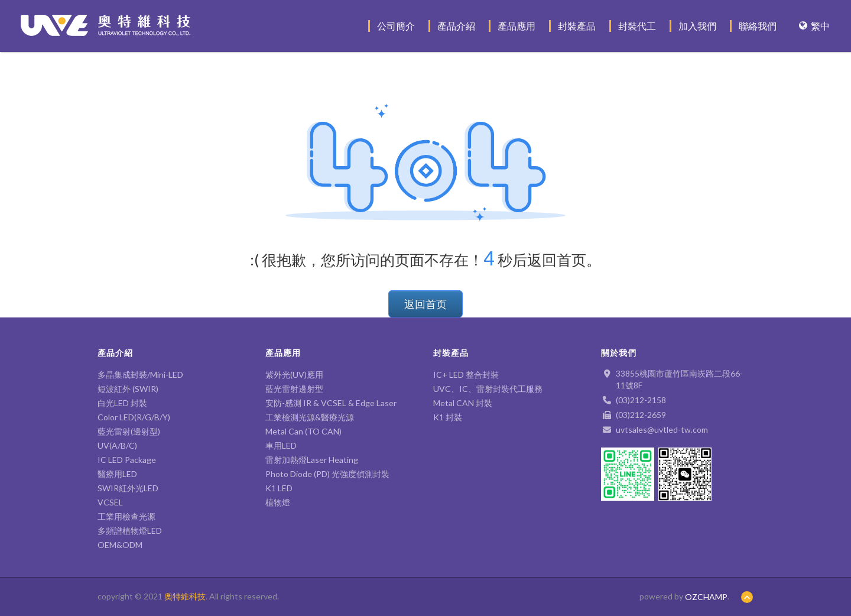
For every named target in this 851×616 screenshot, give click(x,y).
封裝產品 (577, 26)
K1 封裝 (448, 417)
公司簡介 (396, 26)
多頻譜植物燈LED (130, 531)
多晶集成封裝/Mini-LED (140, 375)
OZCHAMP (706, 597)
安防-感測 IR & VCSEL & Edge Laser (331, 403)
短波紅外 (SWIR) (128, 389)
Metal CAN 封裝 (463, 403)
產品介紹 (456, 26)
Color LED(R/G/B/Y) (134, 417)
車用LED (281, 445)
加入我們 (697, 26)
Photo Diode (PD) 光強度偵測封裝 (327, 474)
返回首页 (425, 304)
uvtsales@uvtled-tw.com (662, 429)
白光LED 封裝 (126, 403)
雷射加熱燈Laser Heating (312, 460)
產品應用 (517, 26)
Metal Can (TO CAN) (303, 431)
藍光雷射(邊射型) (129, 431)
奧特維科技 (185, 596)
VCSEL (110, 502)
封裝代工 (637, 26)
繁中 (814, 26)
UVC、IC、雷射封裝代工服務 (488, 389)
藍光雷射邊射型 (294, 389)
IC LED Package (127, 460)
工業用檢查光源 (126, 516)
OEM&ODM (120, 545)
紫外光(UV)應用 (294, 375)
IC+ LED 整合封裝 (466, 375)
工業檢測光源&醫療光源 (310, 417)
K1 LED (279, 488)
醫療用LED (117, 474)
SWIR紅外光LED (128, 488)
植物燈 (278, 502)
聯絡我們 (758, 26)
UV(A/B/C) (117, 445)
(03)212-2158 (641, 400)
